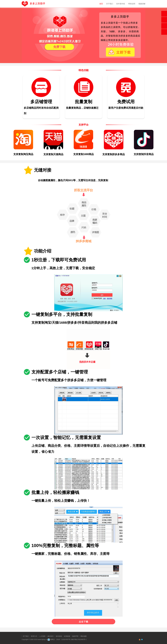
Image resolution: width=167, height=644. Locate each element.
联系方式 (34, 636)
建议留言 (51, 636)
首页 (101, 4)
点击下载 (84, 622)
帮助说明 (132, 4)
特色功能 (84, 70)
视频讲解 (142, 4)
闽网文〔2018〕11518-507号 (59, 639)
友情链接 (67, 636)
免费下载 (59, 47)
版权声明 (75, 636)
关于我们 (110, 4)
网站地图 (84, 636)
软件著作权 (121, 4)
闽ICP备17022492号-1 (79, 639)
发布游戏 (59, 636)
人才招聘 (42, 636)
